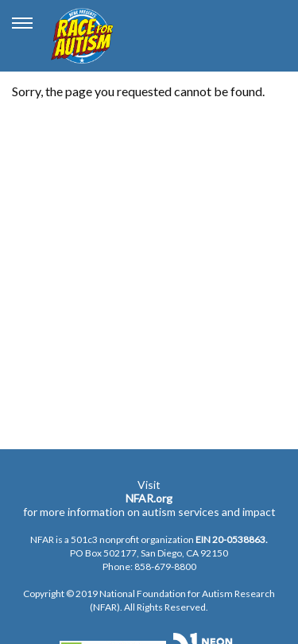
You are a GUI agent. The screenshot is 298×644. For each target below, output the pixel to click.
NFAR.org (149, 498)
